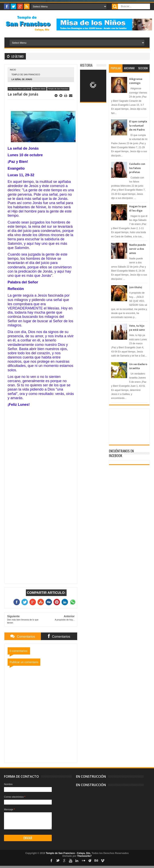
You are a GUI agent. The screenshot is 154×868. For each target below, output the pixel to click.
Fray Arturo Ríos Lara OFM (20, 89)
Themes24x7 (84, 856)
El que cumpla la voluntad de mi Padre (138, 125)
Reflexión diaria (39, 89)
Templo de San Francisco (26, 75)
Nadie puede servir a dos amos (137, 249)
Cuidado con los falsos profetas (137, 168)
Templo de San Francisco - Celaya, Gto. (68, 853)
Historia (86, 65)
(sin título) (136, 287)
